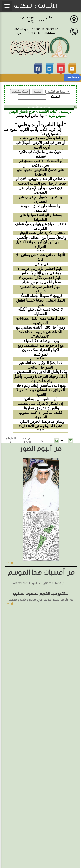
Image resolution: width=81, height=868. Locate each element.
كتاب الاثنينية (48, 112)
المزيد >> (11, 562)
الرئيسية (66, 112)
